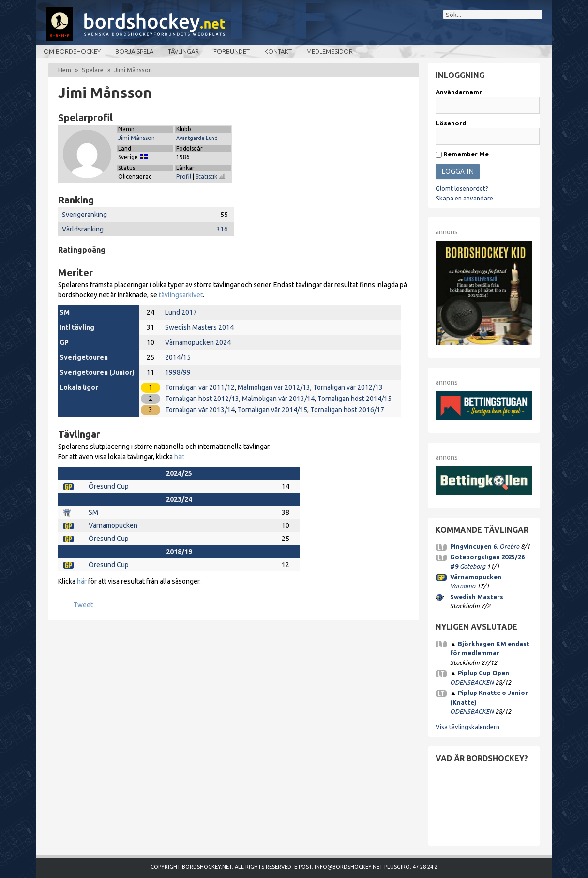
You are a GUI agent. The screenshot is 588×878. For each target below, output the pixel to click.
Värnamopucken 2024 (198, 342)
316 (222, 229)
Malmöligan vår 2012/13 (274, 387)
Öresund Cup (109, 486)
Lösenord (451, 123)
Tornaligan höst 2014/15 (354, 399)
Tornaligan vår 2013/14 (200, 410)
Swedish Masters (477, 597)
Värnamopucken (113, 525)
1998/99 (178, 372)
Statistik (211, 177)
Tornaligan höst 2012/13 (202, 399)
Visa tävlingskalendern (467, 727)
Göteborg (473, 566)
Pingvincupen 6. (474, 546)
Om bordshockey (72, 51)
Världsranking (83, 229)
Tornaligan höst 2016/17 (347, 410)
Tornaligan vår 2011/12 (200, 387)
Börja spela (134, 51)
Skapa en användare (464, 198)
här (179, 457)
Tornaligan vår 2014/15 (272, 410)
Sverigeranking (84, 215)
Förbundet (232, 51)
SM (93, 512)
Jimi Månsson (136, 138)
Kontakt (278, 51)
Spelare (93, 70)
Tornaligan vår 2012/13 (348, 387)
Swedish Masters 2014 (199, 327)
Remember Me (462, 154)
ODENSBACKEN (472, 682)
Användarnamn (459, 92)
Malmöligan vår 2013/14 (278, 399)
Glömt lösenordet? (462, 188)
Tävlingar (183, 51)
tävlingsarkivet (181, 295)
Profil (184, 177)
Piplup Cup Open (483, 673)
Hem (65, 70)
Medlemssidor (330, 51)
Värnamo (463, 586)
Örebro (509, 546)
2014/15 (178, 357)
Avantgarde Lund (197, 138)
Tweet (83, 605)
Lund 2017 (181, 312)
